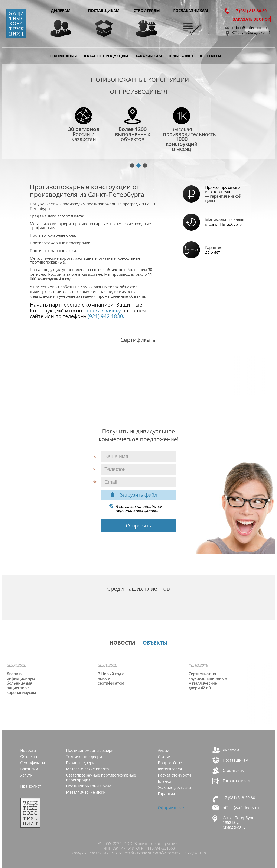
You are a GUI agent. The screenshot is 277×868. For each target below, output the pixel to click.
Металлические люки (86, 792)
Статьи (164, 756)
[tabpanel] (138, 112)
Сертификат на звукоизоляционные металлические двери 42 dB (208, 681)
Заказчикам (148, 56)
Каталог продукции (106, 56)
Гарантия (166, 794)
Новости (28, 750)
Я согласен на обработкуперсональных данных (138, 508)
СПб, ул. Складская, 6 (251, 32)
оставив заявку (102, 310)
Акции (164, 750)
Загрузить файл (139, 495)
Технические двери (84, 756)
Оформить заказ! (174, 807)
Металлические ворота (87, 769)
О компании (64, 56)
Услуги (26, 775)
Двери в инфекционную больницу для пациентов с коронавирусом (21, 683)
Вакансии (29, 769)
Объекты (29, 756)
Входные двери (80, 763)
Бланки (164, 781)
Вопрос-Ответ (171, 763)
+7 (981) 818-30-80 (250, 11)
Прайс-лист (181, 56)
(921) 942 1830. (105, 316)
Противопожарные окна (89, 786)
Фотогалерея (170, 769)
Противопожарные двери (90, 750)
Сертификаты (33, 763)
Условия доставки (174, 787)
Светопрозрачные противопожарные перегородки (101, 777)
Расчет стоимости (174, 775)
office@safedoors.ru (250, 28)
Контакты (211, 56)
